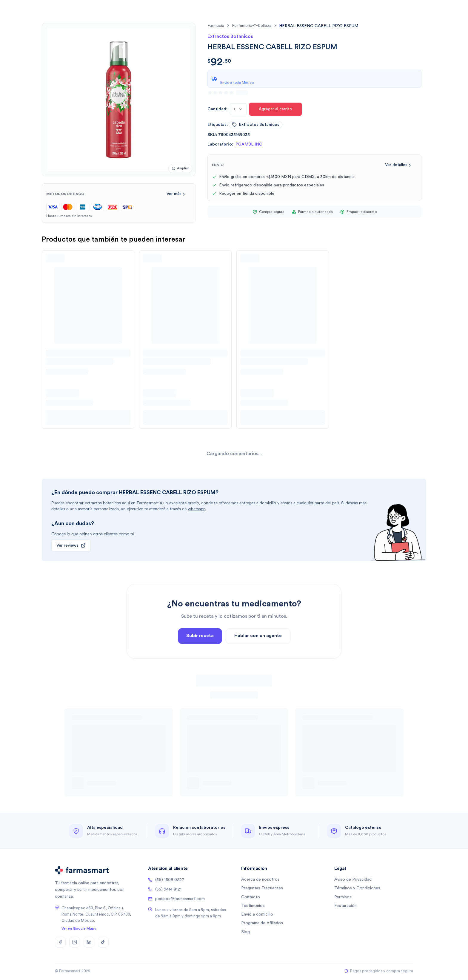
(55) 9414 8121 (165, 889)
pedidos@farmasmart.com (176, 899)
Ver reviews (71, 545)
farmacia (216, 26)
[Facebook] (60, 942)
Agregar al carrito (275, 109)
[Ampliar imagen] (180, 169)
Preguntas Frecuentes (262, 888)
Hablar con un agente (258, 662)
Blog (245, 932)
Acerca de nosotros (260, 879)
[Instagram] (75, 942)
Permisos (343, 897)
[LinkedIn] (89, 942)
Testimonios (253, 906)
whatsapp (197, 509)
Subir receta (200, 662)
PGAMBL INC (249, 144)
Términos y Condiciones (357, 888)
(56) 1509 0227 (166, 880)
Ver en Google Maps (79, 928)
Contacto (251, 897)
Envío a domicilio (257, 914)
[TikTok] (103, 942)
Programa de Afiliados (262, 923)
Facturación (345, 906)
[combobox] (238, 109)
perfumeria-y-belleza (252, 26)
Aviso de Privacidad (353, 879)
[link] (319, 26)
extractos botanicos (256, 125)
